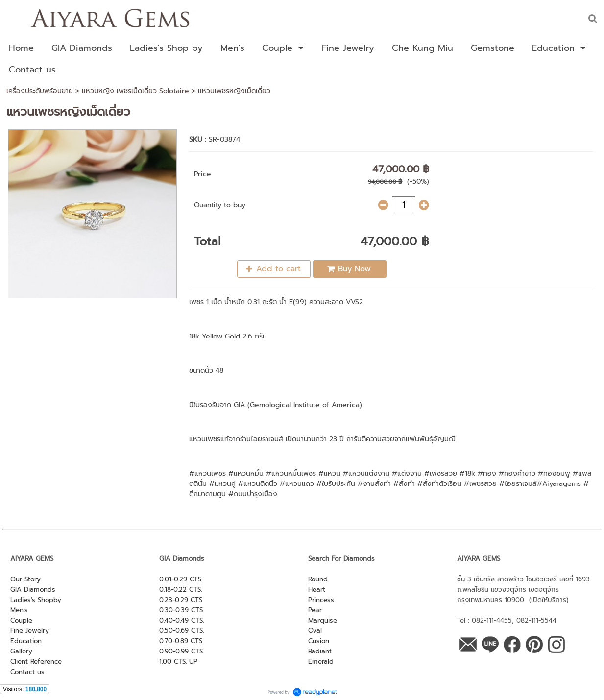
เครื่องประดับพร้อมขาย (40, 91)
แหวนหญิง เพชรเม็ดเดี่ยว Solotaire (135, 91)
